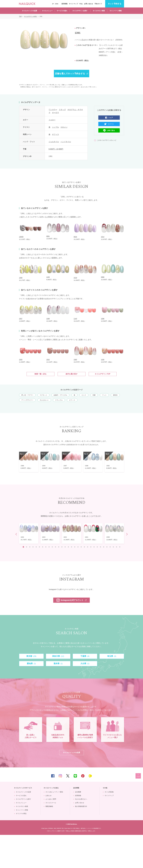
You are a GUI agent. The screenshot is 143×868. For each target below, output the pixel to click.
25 (100, 547)
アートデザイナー (27, 400)
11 (55, 547)
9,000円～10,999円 (56, 149)
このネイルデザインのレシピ (107, 140)
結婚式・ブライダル (60, 395)
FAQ (81, 4)
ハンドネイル (66, 142)
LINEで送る (111, 130)
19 (81, 547)
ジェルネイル (54, 142)
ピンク (84, 395)
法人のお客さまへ (81, 832)
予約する (115, 4)
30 (117, 547)
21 (88, 547)
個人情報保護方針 (81, 839)
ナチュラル (59, 400)
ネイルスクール (51, 836)
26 (104, 547)
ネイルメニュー (47, 11)
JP (53, 4)
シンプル (55, 127)
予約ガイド (98, 4)
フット (104, 395)
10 (52, 547)
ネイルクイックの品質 (30, 11)
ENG (57, 4)
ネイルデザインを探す (80, 11)
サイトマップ (73, 4)
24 (97, 547)
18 (78, 547)
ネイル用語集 (109, 825)
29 (113, 547)
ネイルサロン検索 (99, 11)
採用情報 (64, 4)
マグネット (43, 395)
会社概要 (78, 825)
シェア (111, 118)
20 (84, 547)
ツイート (111, 124)
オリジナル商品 (21, 847)
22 (91, 547)
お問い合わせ (88, 4)
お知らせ (49, 829)
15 (68, 547)
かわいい (64, 127)
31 (120, 547)
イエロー (52, 120)
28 (110, 547)
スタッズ (62, 110)
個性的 (115, 395)
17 (75, 547)
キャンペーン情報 (116, 11)
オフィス (55, 134)
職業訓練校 (49, 839)
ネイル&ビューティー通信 (54, 825)
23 (94, 547)
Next (126, 534)
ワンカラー (53, 110)
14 (65, 547)
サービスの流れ (62, 11)
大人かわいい (44, 400)
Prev (17, 534)
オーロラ (55, 113)
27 (107, 547)
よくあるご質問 (51, 832)
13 (62, 547)
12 (59, 547)
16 (72, 547)
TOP (138, 809)
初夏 (94, 395)
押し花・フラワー (27, 395)
